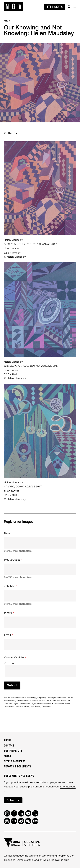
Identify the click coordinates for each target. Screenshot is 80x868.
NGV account (68, 787)
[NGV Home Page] (14, 7)
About (8, 740)
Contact (9, 746)
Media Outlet (13, 560)
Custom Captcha (15, 658)
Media (7, 756)
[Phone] (40, 622)
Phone (9, 613)
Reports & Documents (17, 767)
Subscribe (13, 800)
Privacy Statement (43, 707)
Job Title (10, 586)
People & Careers (15, 761)
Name (9, 533)
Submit (12, 685)
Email (9, 635)
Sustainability (13, 751)
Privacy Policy (24, 707)
